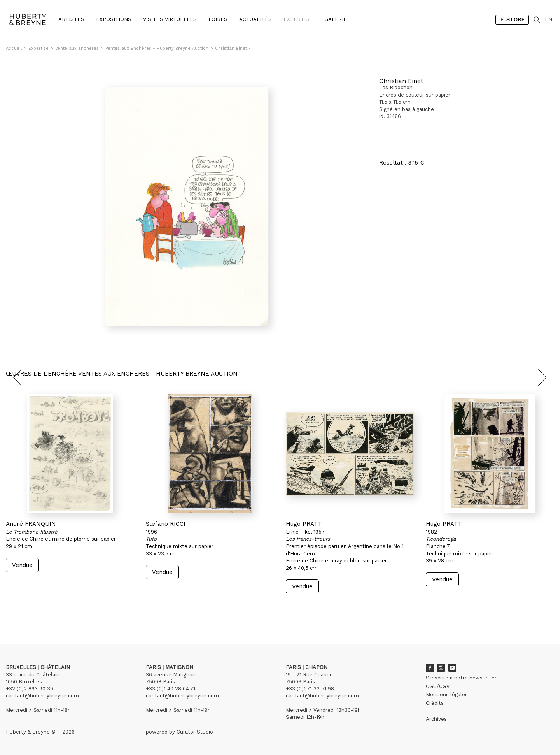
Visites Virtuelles (170, 19)
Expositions (114, 19)
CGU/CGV (438, 686)
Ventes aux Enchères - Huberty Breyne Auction (157, 48)
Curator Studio (195, 732)
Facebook (430, 668)
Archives (436, 719)
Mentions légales (447, 694)
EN (549, 19)
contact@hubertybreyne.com (42, 696)
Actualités (255, 19)
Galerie (336, 19)
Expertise (298, 19)
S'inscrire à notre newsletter (461, 678)
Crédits (435, 703)
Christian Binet (401, 81)
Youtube (452, 668)
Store (512, 19)
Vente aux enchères (77, 48)
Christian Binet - (233, 48)
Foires (218, 19)
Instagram (441, 668)
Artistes (71, 19)
